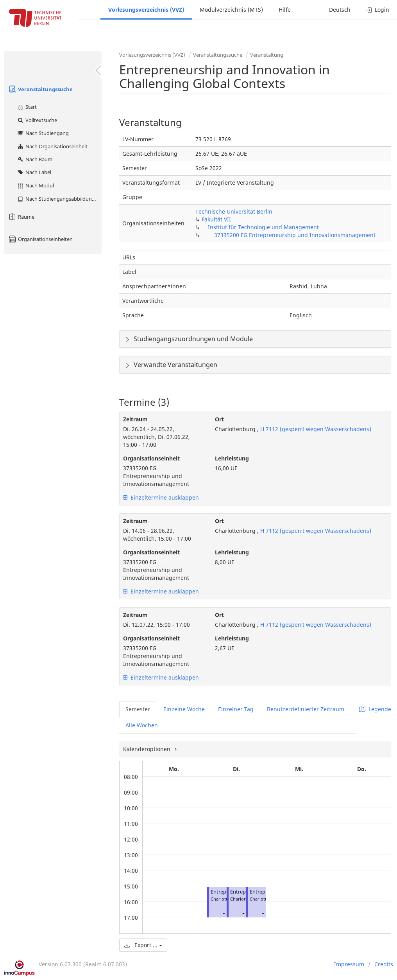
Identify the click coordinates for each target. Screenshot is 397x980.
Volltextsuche (37, 120)
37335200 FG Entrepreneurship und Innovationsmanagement (295, 235)
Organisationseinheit (151, 458)
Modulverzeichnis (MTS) (231, 10)
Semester (138, 709)
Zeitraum (135, 419)
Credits (384, 964)
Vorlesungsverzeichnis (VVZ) (146, 10)
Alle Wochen (142, 725)
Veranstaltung (267, 55)
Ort (219, 419)
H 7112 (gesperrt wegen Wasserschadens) (315, 429)
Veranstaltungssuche (40, 89)
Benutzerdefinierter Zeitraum (306, 709)
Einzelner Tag (236, 709)
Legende (375, 709)
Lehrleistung (232, 458)
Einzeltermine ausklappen (161, 497)
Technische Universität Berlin (234, 211)
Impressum (349, 964)
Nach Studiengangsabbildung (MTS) (59, 199)
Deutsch (340, 10)
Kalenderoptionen (148, 749)
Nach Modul (35, 185)
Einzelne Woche (184, 709)
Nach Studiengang (43, 133)
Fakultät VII (216, 219)
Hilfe (285, 10)
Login (378, 10)
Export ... (143, 945)
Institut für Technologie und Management (263, 227)
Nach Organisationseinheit (52, 146)
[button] (224, 913)
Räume (21, 217)
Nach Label (34, 172)
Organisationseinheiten (40, 239)
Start (27, 107)
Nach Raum (35, 159)
